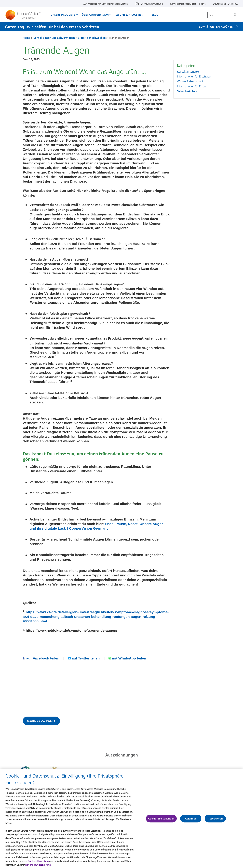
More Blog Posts (41, 721)
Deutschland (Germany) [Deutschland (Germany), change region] (225, 4)
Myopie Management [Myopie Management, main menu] (130, 15)
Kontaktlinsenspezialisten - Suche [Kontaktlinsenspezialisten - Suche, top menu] (188, 4)
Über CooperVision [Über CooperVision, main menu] (95, 15)
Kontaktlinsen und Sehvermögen (54, 38)
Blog (81, 38)
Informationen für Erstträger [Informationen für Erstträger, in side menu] (194, 76)
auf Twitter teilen (84, 658)
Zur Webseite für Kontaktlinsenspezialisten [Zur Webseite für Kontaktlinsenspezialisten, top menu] (106, 4)
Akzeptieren (215, 820)
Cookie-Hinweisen (38, 863)
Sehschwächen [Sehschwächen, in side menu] (187, 91)
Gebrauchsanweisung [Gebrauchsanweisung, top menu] (152, 4)
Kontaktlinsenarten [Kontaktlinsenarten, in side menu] (189, 71)
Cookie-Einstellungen (161, 820)
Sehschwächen (96, 38)
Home (26, 38)
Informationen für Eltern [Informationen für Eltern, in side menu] (192, 86)
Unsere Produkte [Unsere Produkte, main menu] (63, 15)
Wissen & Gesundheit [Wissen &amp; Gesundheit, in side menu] (190, 81)
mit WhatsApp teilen (127, 658)
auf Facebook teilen (42, 658)
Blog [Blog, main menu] (155, 15)
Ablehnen (191, 820)
